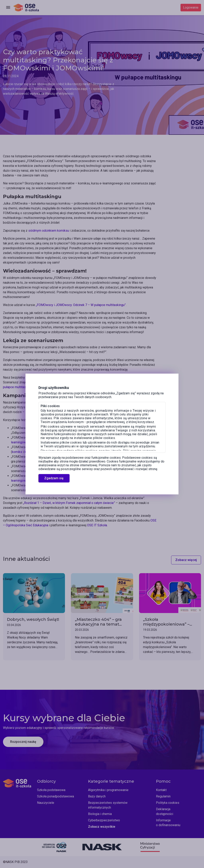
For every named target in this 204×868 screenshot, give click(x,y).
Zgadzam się (54, 478)
